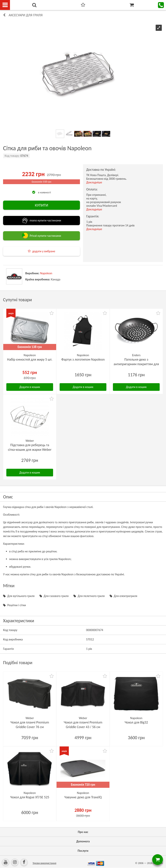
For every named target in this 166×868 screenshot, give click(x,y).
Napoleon (46, 273)
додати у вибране (44, 251)
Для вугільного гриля (21, 596)
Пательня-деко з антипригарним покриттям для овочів (136, 364)
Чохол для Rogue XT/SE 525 (30, 797)
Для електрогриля (126, 596)
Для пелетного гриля (91, 596)
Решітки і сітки (17, 605)
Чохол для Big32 (136, 722)
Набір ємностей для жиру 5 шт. (30, 359)
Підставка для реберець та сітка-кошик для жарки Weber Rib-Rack (30, 450)
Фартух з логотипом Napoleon (83, 359)
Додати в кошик (30, 387)
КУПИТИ (41, 205)
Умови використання (44, 863)
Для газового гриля (56, 596)
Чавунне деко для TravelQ (83, 797)
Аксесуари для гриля (26, 15)
